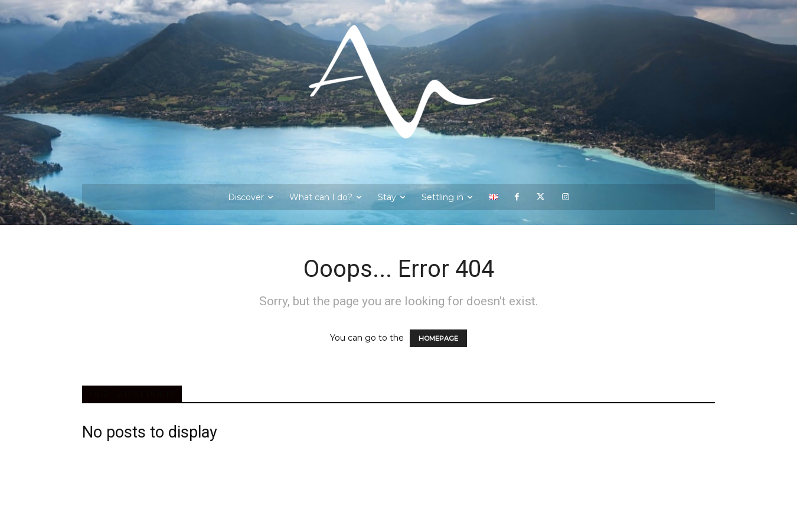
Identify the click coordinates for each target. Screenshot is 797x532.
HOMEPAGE (438, 338)
